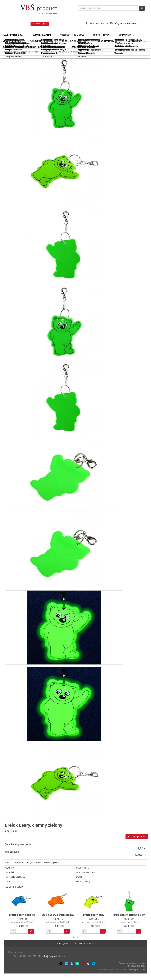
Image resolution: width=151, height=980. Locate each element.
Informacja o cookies (136, 970)
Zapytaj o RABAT (137, 837)
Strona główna (11, 52)
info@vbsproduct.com (125, 24)
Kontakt (91, 943)
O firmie (78, 943)
